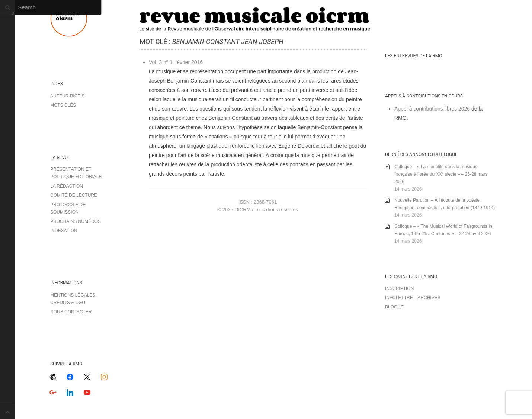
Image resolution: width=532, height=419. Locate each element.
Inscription (399, 288)
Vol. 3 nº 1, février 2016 (176, 62)
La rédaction (67, 186)
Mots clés (63, 105)
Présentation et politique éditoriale (76, 173)
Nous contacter (71, 312)
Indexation (64, 231)
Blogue (394, 307)
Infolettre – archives (413, 298)
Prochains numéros (76, 221)
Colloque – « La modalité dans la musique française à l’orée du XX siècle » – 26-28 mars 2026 (441, 174)
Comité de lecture (74, 195)
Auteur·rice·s (68, 96)
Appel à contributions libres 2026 (432, 109)
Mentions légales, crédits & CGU (73, 299)
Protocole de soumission (68, 208)
